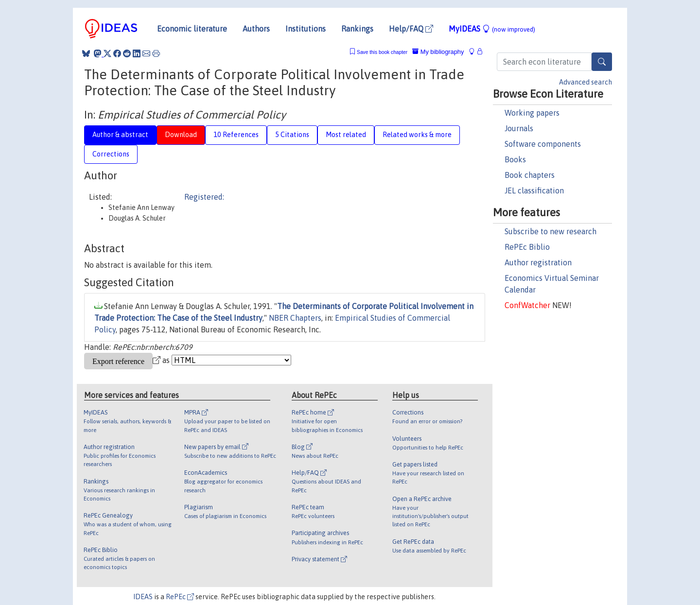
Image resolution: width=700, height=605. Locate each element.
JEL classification (534, 190)
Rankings (357, 29)
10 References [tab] (236, 135)
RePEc (180, 597)
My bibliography (438, 52)
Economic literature (192, 29)
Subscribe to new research (551, 231)
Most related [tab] (346, 135)
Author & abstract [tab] (120, 135)
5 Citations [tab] (292, 135)
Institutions (306, 29)
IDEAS (143, 597)
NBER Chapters (295, 318)
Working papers (532, 113)
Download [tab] (181, 135)
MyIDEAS (492, 29)
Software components (543, 144)
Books (515, 159)
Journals (519, 128)
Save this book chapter (382, 52)
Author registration (538, 262)
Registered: (204, 197)
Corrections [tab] (111, 154)
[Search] (602, 62)
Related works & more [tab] (417, 135)
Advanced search (586, 82)
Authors (256, 29)
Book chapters (530, 175)
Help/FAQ (411, 29)
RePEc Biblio (527, 247)
